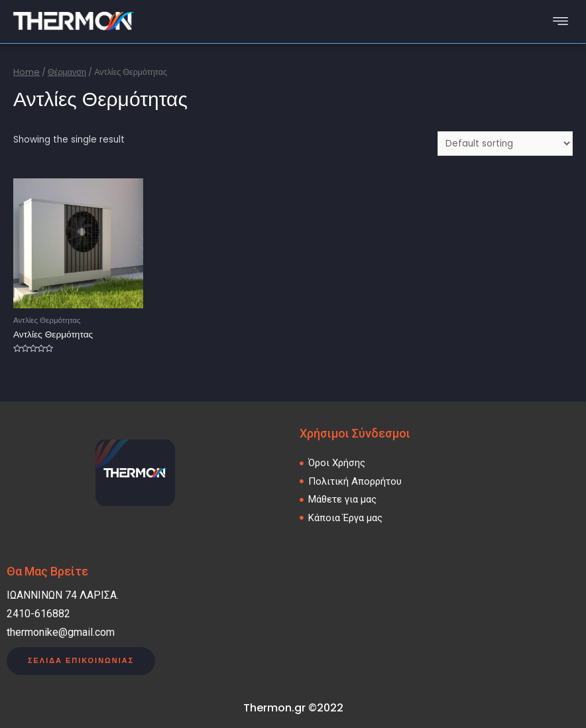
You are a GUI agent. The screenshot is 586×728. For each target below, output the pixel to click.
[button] (81, 661)
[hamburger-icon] (561, 22)
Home (27, 72)
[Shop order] (505, 144)
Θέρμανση (67, 72)
